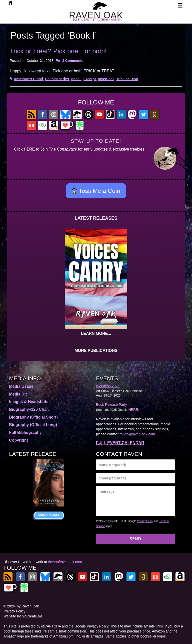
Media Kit (18, 394)
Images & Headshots (29, 402)
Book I (76, 79)
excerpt (90, 79)
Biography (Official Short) (33, 417)
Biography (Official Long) (33, 425)
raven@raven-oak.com (137, 434)
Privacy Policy (145, 521)
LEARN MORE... (96, 334)
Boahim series (57, 79)
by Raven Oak (28, 606)
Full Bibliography (25, 432)
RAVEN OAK (96, 15)
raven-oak (106, 79)
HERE (29, 149)
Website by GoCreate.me (23, 616)
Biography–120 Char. (29, 409)
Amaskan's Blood (28, 79)
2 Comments (73, 61)
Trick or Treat (127, 79)
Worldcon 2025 (108, 386)
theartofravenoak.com (65, 562)
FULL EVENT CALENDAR (120, 443)
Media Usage (21, 386)
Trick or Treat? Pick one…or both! (58, 51)
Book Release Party (111, 405)
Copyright (18, 440)
